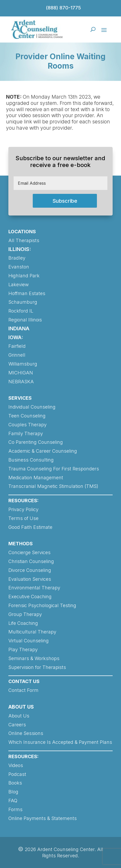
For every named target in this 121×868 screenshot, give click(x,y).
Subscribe (65, 201)
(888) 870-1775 (63, 8)
